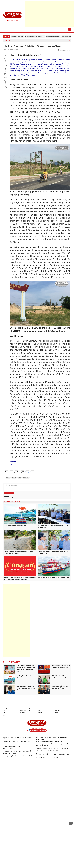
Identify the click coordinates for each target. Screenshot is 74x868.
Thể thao (58, 713)
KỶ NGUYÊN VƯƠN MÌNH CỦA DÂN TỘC (37, 37)
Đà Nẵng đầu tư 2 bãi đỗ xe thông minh (15, 526)
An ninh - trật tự (25, 708)
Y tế (4, 713)
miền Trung (26, 478)
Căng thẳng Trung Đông (20, 37)
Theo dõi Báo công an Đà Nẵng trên (19, 472)
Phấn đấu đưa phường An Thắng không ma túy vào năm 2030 (61, 666)
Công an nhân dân (43, 708)
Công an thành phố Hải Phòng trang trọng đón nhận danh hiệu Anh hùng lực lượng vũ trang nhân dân (26, 668)
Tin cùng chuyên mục (12, 502)
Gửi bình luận (9, 493)
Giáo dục (23, 713)
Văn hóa (57, 710)
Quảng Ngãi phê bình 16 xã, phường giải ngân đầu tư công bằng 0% (53, 527)
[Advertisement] (16, 621)
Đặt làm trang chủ (42, 754)
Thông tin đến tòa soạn (62, 754)
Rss (56, 757)
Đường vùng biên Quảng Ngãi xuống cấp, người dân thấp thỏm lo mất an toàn (19, 553)
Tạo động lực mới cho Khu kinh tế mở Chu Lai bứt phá (53, 577)
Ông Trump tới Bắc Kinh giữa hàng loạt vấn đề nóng (60, 687)
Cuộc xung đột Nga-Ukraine (56, 37)
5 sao (20, 478)
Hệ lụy (8, 478)
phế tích (14, 478)
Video (4, 715)
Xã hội (5, 710)
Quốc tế (40, 713)
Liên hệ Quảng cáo (42, 757)
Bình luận (8, 497)
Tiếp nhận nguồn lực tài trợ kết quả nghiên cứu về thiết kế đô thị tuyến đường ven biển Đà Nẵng (20, 578)
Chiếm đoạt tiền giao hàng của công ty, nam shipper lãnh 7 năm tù (26, 688)
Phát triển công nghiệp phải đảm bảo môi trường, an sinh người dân (53, 553)
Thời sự (5, 708)
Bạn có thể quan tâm (12, 662)
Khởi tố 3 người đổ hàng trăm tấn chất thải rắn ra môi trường (60, 677)
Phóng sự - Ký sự (25, 710)
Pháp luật (58, 708)
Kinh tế (7, 40)
